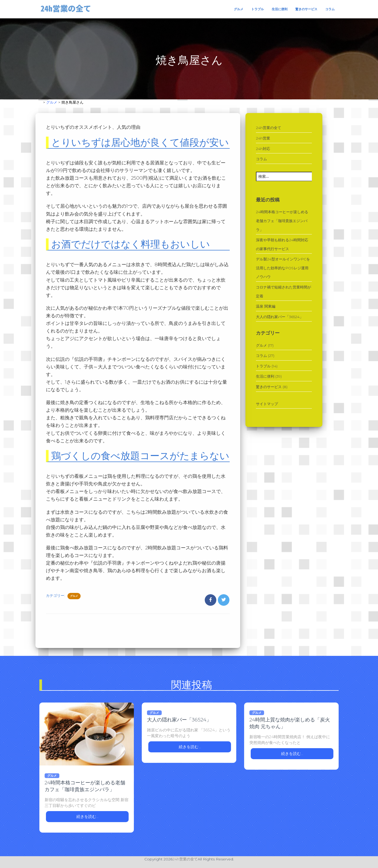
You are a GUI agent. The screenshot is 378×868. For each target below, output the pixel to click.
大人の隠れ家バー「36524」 (280, 317)
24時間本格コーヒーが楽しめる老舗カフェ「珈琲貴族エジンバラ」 (282, 221)
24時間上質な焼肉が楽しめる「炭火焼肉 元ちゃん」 (290, 723)
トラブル (258, 9)
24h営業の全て (269, 128)
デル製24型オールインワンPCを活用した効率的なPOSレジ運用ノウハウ (283, 268)
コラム (330, 9)
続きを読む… (87, 816)
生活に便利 (280, 9)
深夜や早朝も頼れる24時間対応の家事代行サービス (282, 244)
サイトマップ (267, 404)
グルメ (239, 9)
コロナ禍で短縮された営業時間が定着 (283, 292)
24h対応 (263, 149)
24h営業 (263, 138)
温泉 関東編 (266, 306)
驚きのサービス (306, 9)
